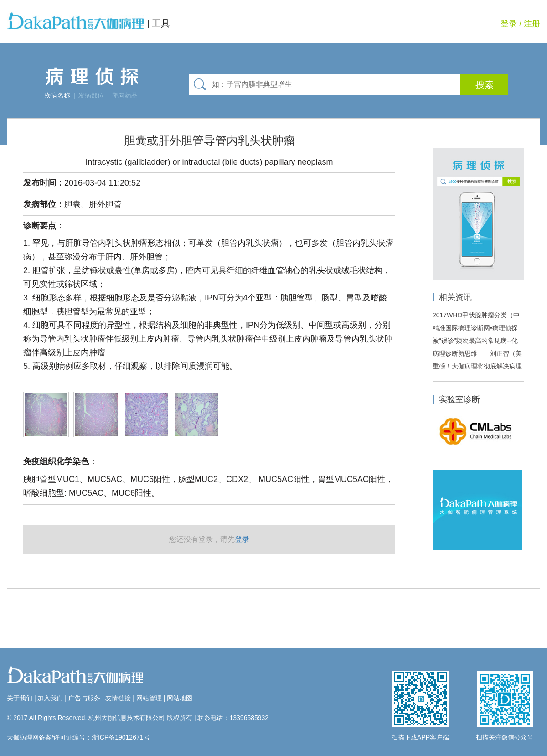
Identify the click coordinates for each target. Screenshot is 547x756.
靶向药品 (125, 95)
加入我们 (50, 698)
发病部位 (91, 95)
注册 (532, 24)
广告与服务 (84, 698)
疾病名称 (57, 95)
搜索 (485, 85)
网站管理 (149, 698)
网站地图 (180, 698)
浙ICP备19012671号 (121, 737)
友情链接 (118, 698)
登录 (509, 24)
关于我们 (20, 698)
